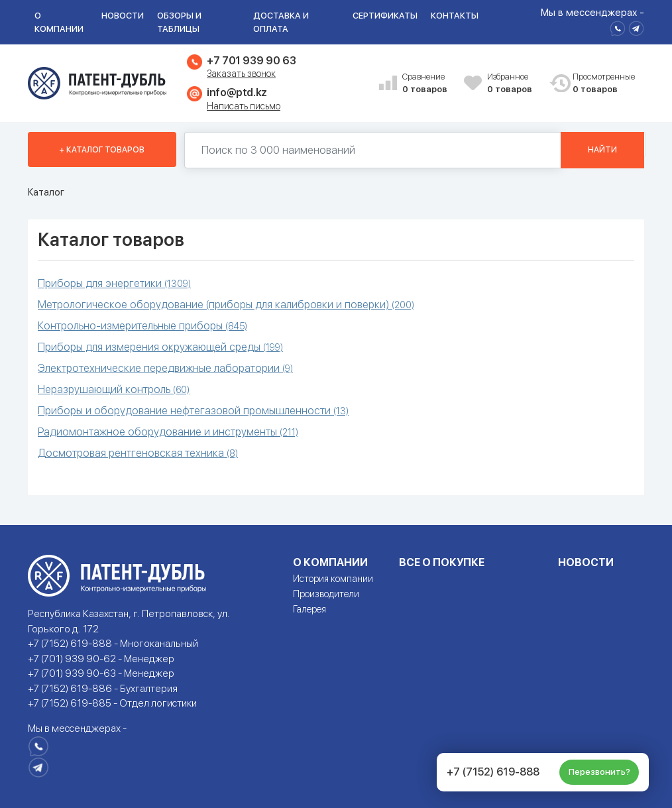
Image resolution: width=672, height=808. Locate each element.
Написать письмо (244, 106)
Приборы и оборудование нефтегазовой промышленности (193, 411)
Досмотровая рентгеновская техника (138, 453)
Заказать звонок (241, 74)
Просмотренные (598, 84)
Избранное (513, 84)
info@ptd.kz (237, 92)
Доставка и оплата (281, 22)
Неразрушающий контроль (114, 389)
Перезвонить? (599, 772)
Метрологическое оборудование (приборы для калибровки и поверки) (226, 305)
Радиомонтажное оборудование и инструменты (168, 432)
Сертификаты (385, 16)
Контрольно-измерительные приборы (142, 326)
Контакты (455, 16)
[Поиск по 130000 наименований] (373, 150)
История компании (333, 579)
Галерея (309, 609)
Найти (602, 150)
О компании (59, 22)
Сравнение (428, 84)
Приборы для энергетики (114, 283)
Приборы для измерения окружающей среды (160, 347)
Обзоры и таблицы (179, 22)
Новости (123, 16)
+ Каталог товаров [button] (102, 150)
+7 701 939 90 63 (251, 61)
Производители (326, 594)
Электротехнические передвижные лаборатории (165, 368)
